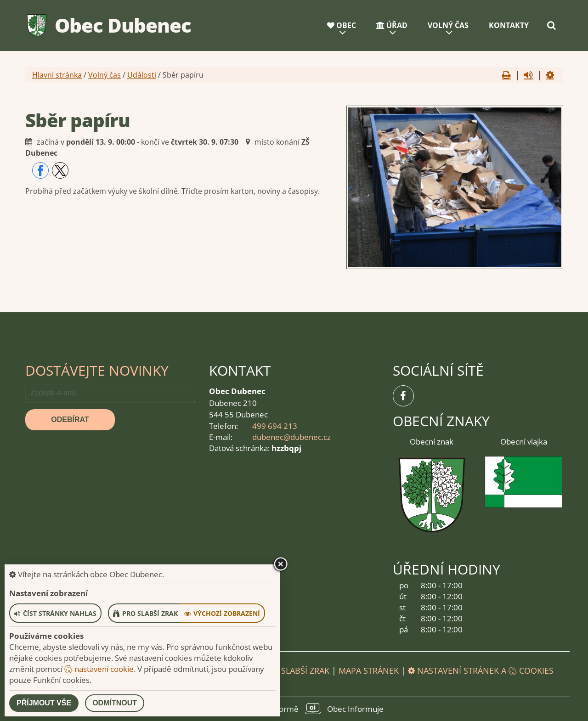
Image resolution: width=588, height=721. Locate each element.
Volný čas (448, 25)
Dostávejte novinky (97, 370)
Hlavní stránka (57, 75)
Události (142, 75)
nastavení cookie (99, 669)
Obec (342, 25)
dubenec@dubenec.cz (291, 437)
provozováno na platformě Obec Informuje (294, 709)
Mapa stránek (369, 670)
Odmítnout (115, 703)
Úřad (392, 25)
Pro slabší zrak (296, 670)
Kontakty (509, 25)
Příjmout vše (44, 703)
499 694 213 (275, 426)
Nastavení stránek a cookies (481, 670)
